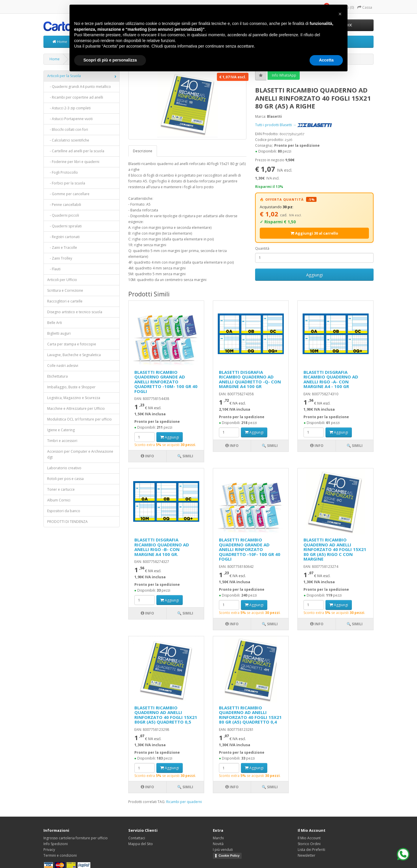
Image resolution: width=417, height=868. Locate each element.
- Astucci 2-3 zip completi (69, 108)
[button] (340, 14)
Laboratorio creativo (64, 468)
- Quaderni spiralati (64, 226)
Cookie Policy (229, 856)
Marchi (218, 838)
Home (60, 42)
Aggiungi (314, 275)
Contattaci (137, 838)
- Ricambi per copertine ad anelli (75, 97)
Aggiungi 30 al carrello (314, 233)
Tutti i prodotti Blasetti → (293, 125)
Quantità (262, 248)
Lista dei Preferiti (311, 850)
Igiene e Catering (61, 430)
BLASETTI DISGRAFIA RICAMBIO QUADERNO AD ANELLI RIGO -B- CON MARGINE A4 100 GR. (162, 547)
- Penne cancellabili (64, 205)
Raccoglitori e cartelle (65, 301)
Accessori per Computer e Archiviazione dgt (80, 454)
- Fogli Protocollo (63, 172)
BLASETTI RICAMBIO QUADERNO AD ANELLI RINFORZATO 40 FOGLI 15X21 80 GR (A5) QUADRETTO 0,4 (250, 715)
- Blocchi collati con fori (68, 129)
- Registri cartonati (63, 237)
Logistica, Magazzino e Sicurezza (74, 398)
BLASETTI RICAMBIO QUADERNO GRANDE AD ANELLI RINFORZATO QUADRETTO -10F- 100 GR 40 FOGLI (250, 549)
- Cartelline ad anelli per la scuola (76, 151)
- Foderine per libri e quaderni (73, 162)
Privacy (49, 850)
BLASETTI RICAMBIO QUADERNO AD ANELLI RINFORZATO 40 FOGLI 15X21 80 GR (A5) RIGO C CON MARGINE (335, 549)
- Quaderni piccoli (63, 215)
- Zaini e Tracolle (62, 248)
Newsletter (307, 855)
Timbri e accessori (62, 441)
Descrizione (143, 151)
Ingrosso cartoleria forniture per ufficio (76, 838)
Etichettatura (57, 376)
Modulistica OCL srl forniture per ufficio (79, 419)
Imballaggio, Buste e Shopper (71, 387)
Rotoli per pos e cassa (65, 479)
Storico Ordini (309, 844)
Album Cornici (59, 500)
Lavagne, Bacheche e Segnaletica (74, 355)
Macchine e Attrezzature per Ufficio (76, 408)
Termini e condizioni (60, 855)
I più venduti (223, 850)
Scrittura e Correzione (65, 290)
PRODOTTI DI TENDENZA (67, 522)
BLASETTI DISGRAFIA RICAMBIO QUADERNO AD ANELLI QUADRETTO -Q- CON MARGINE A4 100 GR (250, 379)
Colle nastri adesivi (63, 366)
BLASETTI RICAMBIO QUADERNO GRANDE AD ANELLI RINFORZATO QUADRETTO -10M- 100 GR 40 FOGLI (166, 382)
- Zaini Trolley (60, 258)
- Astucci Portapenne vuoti (70, 119)
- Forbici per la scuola (66, 183)
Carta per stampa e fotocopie (72, 344)
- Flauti (54, 269)
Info (147, 456)
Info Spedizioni (56, 844)
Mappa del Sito (141, 844)
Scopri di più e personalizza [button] (110, 60)
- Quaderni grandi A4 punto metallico (79, 87)
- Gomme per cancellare (68, 194)
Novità (218, 844)
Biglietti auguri (59, 333)
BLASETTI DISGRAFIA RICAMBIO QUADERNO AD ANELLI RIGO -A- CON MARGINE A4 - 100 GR (331, 379)
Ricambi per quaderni (184, 802)
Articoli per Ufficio (62, 280)
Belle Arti (55, 323)
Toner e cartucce (61, 489)
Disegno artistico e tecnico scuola (75, 312)
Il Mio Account (309, 838)
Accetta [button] (326, 60)
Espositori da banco (64, 511)
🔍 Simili (185, 456)
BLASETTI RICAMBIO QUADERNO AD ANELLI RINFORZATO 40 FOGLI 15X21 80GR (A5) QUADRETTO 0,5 (166, 715)
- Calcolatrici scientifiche (68, 140)
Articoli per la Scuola (64, 76)
